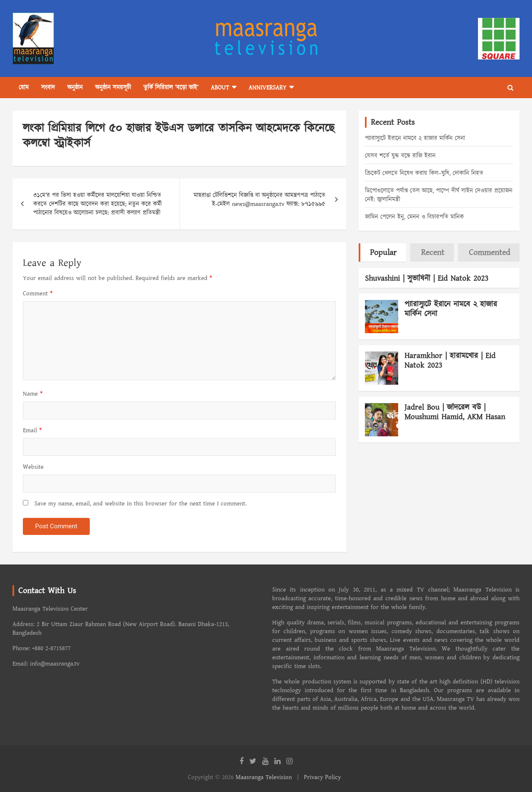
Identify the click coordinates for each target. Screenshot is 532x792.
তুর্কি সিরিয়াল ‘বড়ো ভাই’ (171, 88)
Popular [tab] (383, 252)
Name (33, 394)
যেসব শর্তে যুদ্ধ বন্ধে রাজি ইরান (400, 156)
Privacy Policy (322, 777)
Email (32, 430)
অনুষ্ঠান (75, 88)
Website (33, 467)
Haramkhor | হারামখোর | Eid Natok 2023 (450, 361)
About (220, 88)
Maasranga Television (264, 777)
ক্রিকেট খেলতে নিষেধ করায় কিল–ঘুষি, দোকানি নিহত (424, 173)
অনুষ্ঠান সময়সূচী (113, 88)
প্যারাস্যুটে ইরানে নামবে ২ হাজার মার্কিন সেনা (415, 138)
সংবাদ (48, 88)
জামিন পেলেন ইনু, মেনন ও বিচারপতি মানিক (414, 217)
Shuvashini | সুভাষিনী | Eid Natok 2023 (427, 278)
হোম (24, 88)
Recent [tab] (433, 252)
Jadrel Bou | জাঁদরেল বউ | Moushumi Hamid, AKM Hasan (455, 412)
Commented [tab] (489, 252)
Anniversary (267, 88)
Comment (38, 293)
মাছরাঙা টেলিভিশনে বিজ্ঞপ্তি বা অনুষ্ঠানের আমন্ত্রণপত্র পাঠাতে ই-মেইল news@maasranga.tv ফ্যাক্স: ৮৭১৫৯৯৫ (260, 200)
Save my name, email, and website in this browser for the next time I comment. (140, 504)
